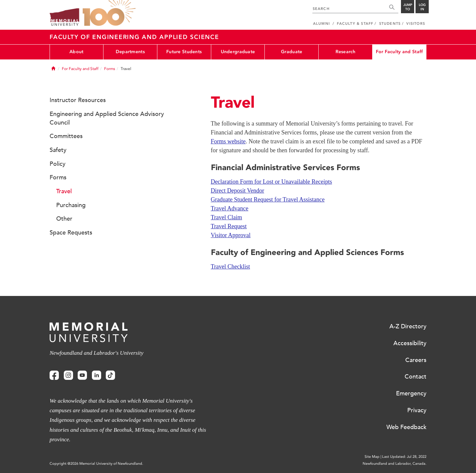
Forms (110, 69)
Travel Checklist (231, 267)
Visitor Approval (231, 235)
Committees (66, 136)
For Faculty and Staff (399, 52)
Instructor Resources (78, 100)
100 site (109, 13)
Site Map (372, 457)
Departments (130, 52)
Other (64, 219)
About (76, 52)
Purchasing (71, 205)
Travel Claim (227, 217)
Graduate (292, 52)
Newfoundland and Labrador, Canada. (395, 464)
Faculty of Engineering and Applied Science (134, 37)
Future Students (184, 52)
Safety (58, 150)
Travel (64, 191)
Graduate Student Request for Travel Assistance (268, 200)
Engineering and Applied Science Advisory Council (107, 118)
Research (346, 52)
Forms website (228, 141)
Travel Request (229, 226)
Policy (58, 164)
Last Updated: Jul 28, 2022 (404, 457)
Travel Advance (230, 208)
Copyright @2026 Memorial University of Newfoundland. (96, 464)
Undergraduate (238, 52)
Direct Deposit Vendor (238, 191)
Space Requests (71, 233)
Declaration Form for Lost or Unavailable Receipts (272, 182)
